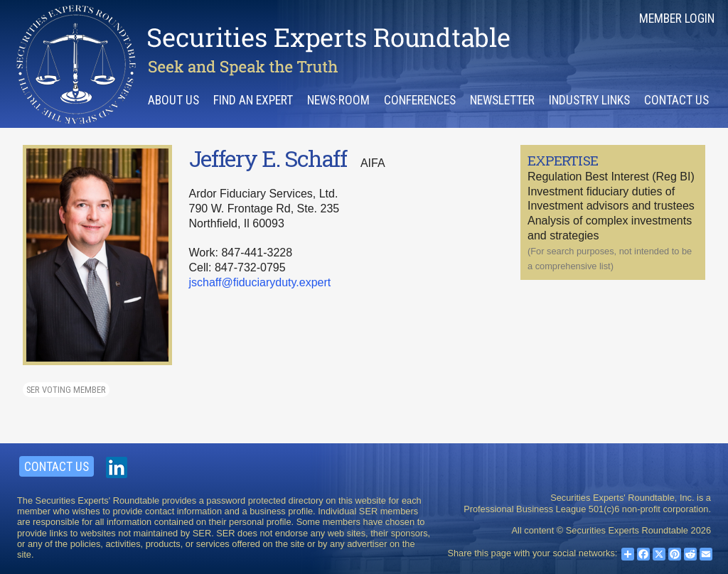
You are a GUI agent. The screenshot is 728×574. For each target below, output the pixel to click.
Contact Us (676, 100)
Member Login (677, 18)
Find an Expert (253, 100)
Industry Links (589, 100)
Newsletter (502, 100)
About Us (173, 100)
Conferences (420, 100)
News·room (338, 100)
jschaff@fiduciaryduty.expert (260, 282)
